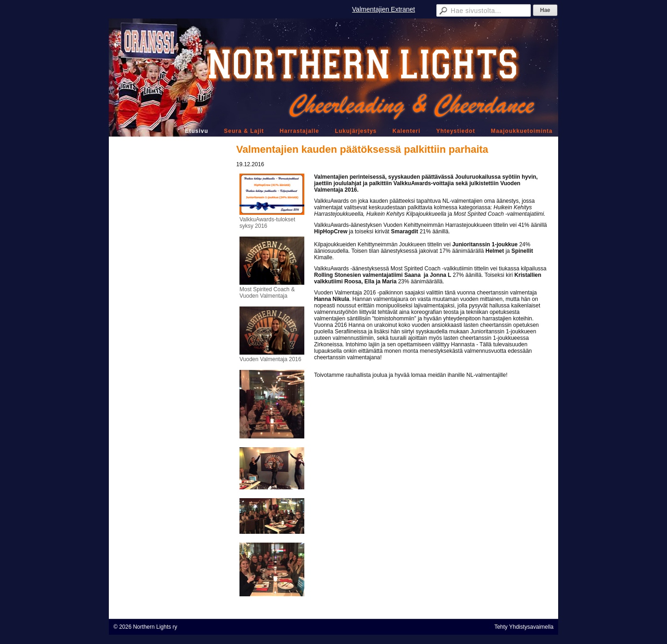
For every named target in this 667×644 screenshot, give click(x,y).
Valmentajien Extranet (384, 9)
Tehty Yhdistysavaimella (524, 627)
